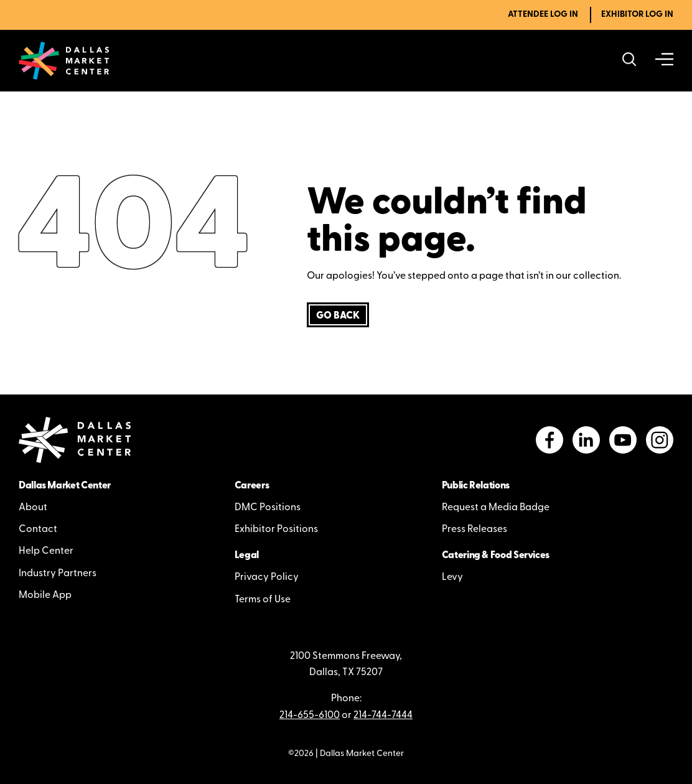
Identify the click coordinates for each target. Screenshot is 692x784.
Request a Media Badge (496, 508)
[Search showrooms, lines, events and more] (629, 61)
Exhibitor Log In (637, 15)
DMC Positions (268, 508)
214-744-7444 (383, 716)
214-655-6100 (310, 716)
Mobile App (45, 595)
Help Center (46, 551)
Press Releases (475, 530)
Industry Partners (58, 574)
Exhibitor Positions (276, 530)
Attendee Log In (543, 15)
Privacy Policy (267, 577)
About (33, 508)
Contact (38, 530)
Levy (452, 577)
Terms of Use (263, 600)
